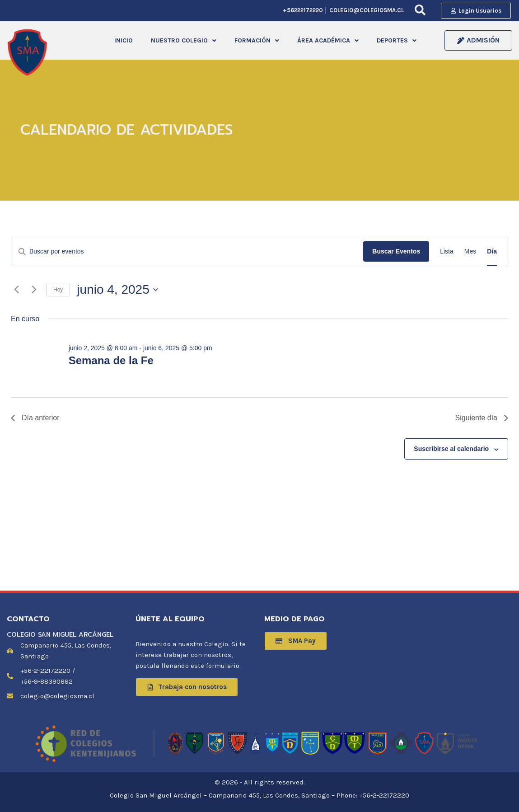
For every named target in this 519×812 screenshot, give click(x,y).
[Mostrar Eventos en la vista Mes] (470, 253)
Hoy (58, 291)
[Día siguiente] (34, 291)
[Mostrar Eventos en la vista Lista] (447, 253)
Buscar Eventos (396, 253)
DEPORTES (397, 41)
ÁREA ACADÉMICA (328, 41)
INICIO (124, 41)
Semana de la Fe (111, 362)
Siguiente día (482, 419)
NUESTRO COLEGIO (184, 41)
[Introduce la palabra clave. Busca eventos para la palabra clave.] (187, 253)
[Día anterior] (16, 291)
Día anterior (35, 419)
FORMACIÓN (257, 41)
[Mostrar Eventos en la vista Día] (492, 253)
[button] (184, 41)
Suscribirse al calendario (451, 450)
